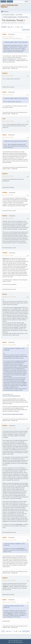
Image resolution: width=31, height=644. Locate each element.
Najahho (5, 73)
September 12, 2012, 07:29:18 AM (9, 297)
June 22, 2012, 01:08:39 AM (8, 255)
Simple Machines (19, 642)
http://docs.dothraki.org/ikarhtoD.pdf (11, 396)
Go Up (3, 631)
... (14, 27)
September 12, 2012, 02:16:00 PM (9, 540)
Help (10, 641)
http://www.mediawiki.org (9, 59)
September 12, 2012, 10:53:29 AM (9, 345)
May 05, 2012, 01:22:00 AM (8, 218)
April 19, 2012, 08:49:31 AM (8, 37)
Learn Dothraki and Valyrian (9, 6)
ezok (4, 119)
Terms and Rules (15, 641)
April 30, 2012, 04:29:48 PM (8, 137)
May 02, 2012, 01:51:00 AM (8, 195)
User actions (26, 30)
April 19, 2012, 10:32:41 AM (8, 95)
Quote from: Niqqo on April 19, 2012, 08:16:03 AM (16, 42)
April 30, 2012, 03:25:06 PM (8, 121)
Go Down (4, 27)
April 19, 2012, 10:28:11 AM (8, 76)
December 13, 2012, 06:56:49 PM (9, 580)
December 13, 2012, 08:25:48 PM (9, 602)
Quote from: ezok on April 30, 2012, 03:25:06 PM (16, 141)
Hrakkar (5, 192)
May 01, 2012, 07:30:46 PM (8, 176)
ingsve (5, 34)
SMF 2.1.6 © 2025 (12, 642)
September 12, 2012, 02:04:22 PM (9, 428)
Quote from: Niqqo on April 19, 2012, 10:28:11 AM (16, 98)
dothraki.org (17, 307)
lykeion (5, 294)
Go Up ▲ (21, 641)
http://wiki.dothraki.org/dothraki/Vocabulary (13, 414)
